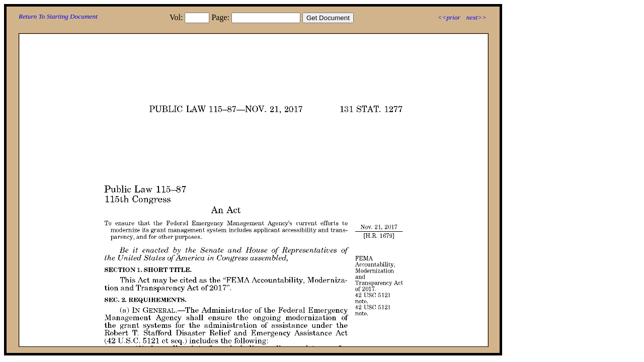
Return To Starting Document (58, 16)
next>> (476, 17)
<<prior (449, 17)
